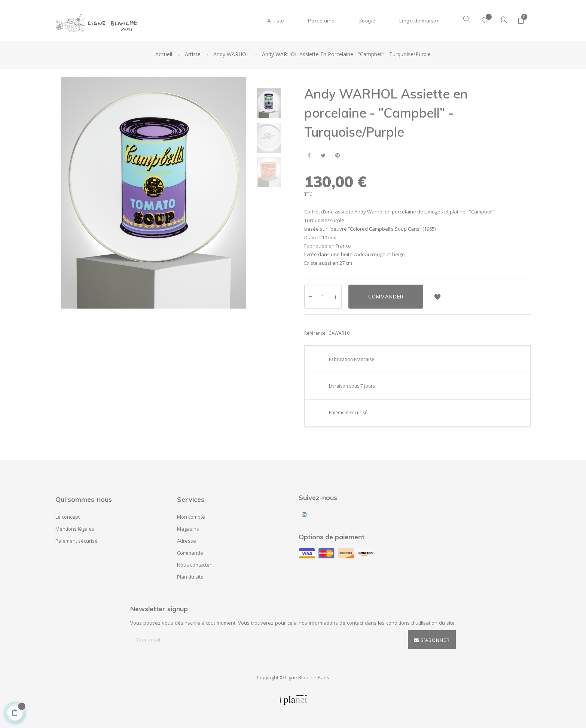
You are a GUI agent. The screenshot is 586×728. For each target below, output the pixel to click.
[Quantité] (323, 297)
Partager (309, 156)
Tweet (323, 156)
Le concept (68, 517)
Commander (386, 297)
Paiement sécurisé (77, 541)
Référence (315, 333)
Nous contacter (194, 565)
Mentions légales (75, 529)
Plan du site (190, 577)
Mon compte (191, 517)
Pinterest (337, 156)
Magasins (188, 529)
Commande (190, 553)
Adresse (187, 541)
